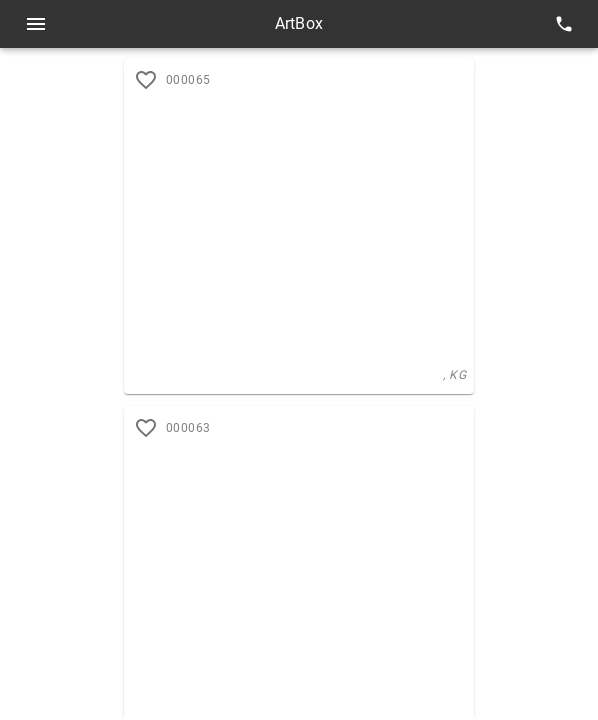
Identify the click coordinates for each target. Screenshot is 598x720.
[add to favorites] (146, 428)
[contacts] (564, 24)
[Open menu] (36, 24)
